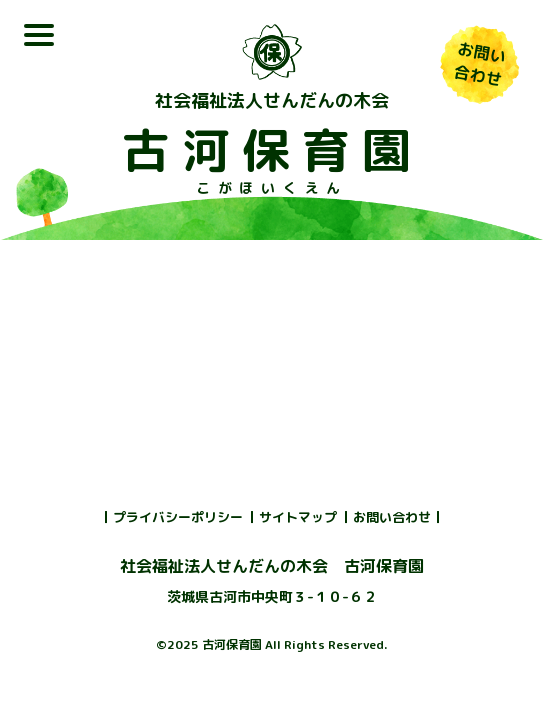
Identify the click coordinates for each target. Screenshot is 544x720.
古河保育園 (272, 150)
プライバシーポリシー (178, 517)
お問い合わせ (392, 517)
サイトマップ (298, 517)
